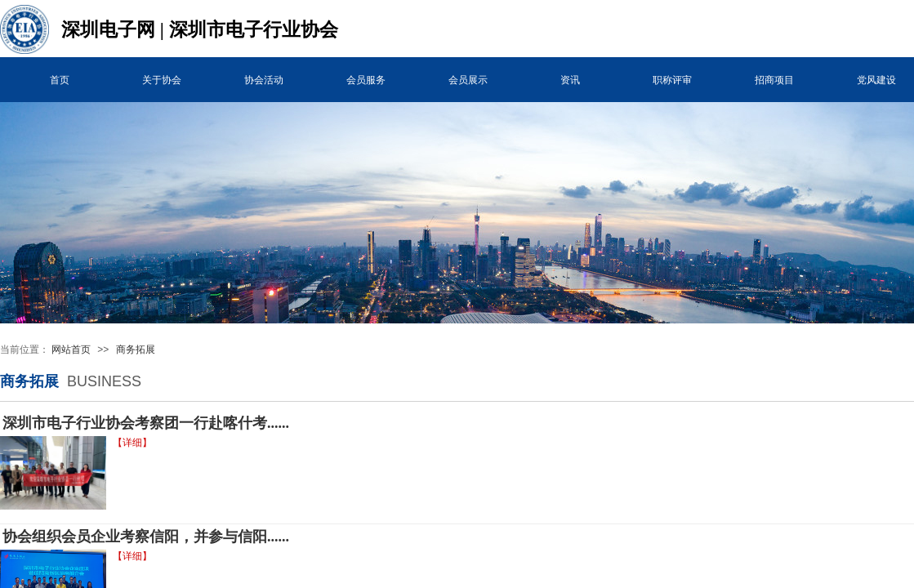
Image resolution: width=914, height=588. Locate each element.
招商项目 (774, 80)
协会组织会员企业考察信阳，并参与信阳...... (146, 537)
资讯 (570, 80)
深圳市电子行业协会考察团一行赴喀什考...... (146, 423)
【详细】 (132, 443)
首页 (60, 80)
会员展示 (468, 80)
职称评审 (672, 80)
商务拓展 (136, 350)
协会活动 (264, 80)
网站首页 (71, 350)
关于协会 (162, 80)
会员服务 (366, 80)
